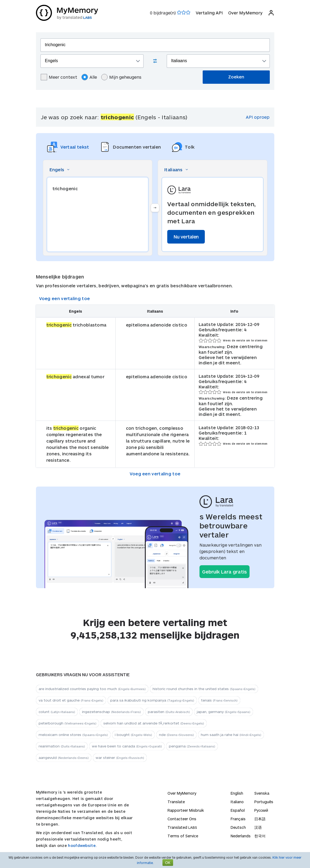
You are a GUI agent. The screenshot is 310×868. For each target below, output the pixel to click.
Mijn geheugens (121, 77)
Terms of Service (183, 836)
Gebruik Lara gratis (225, 572)
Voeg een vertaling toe (65, 298)
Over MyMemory (245, 13)
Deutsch (238, 827)
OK (168, 863)
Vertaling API (209, 13)
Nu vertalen (186, 237)
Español (238, 810)
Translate (176, 802)
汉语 (258, 827)
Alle (89, 77)
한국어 (260, 836)
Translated (182, 827)
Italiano (237, 802)
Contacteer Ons (182, 819)
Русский (261, 810)
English (237, 793)
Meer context (59, 77)
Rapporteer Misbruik (186, 810)
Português (264, 802)
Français (238, 819)
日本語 (260, 819)
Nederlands (241, 836)
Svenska (262, 793)
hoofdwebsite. (82, 845)
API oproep (258, 117)
